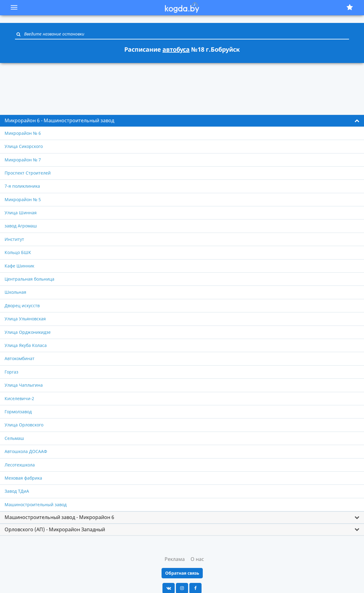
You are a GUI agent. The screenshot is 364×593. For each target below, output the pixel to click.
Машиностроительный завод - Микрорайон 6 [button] (59, 517)
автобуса (176, 49)
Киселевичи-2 (19, 398)
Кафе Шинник (19, 266)
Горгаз (11, 372)
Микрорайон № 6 (23, 133)
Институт (14, 239)
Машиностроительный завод (36, 505)
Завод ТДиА (17, 491)
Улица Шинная (21, 213)
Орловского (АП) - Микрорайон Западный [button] (55, 529)
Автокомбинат (20, 358)
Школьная (15, 292)
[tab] (182, 121)
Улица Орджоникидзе (28, 332)
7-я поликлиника (22, 186)
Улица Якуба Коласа (26, 345)
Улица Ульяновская (25, 319)
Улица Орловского (24, 425)
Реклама (175, 559)
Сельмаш (14, 438)
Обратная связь (182, 573)
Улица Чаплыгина (24, 385)
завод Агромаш (21, 226)
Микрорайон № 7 (23, 160)
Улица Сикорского (24, 146)
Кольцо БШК (18, 252)
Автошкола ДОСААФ (26, 451)
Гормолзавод (18, 412)
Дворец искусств (22, 306)
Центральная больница (29, 279)
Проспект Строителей (28, 173)
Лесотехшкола (20, 465)
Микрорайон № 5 (23, 199)
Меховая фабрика (23, 478)
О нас (197, 559)
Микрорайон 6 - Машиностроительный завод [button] (59, 120)
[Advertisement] (182, 85)
